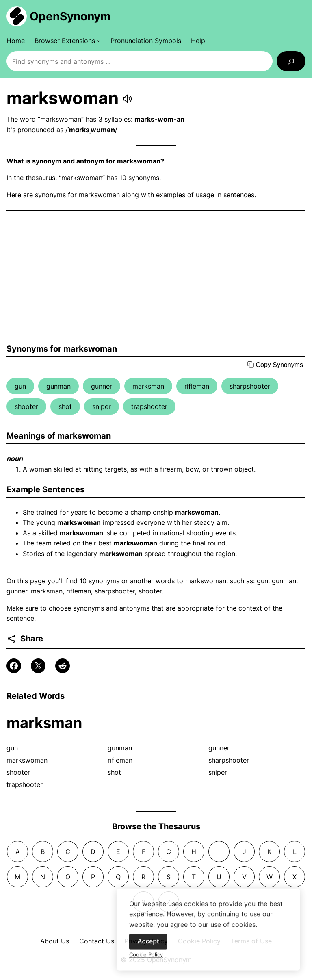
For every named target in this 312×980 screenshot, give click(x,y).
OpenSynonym (70, 16)
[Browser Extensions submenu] (68, 41)
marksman (148, 386)
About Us (55, 941)
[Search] (291, 61)
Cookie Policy (146, 958)
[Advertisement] (156, 277)
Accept (148, 945)
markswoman (27, 760)
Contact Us (97, 941)
